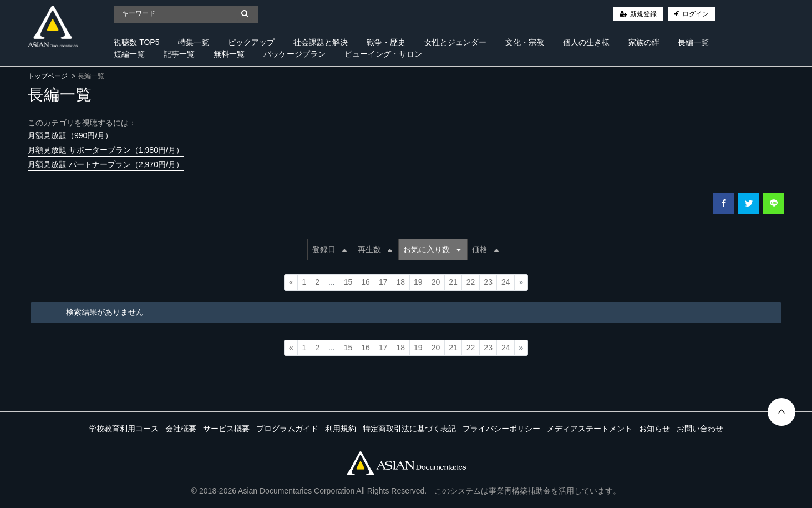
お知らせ (654, 429)
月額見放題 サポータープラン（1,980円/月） (106, 150)
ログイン (696, 14)
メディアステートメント (590, 429)
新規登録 (643, 14)
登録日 (329, 249)
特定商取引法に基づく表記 (409, 429)
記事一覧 (179, 54)
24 (506, 282)
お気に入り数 (432, 249)
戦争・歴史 (386, 42)
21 (453, 282)
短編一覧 (129, 54)
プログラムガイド (287, 429)
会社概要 (181, 429)
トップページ (48, 76)
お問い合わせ (700, 429)
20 (436, 282)
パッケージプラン (295, 54)
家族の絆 (644, 42)
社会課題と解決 (321, 42)
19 (418, 282)
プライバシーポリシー (501, 429)
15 (348, 282)
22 (471, 282)
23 (488, 282)
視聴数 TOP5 (136, 42)
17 (383, 282)
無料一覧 (229, 54)
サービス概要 (226, 429)
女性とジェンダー (455, 42)
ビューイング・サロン (383, 54)
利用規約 (341, 429)
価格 (485, 249)
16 (366, 282)
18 (400, 282)
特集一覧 (194, 42)
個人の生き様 (586, 42)
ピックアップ (251, 42)
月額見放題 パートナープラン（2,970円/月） (106, 164)
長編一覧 (693, 42)
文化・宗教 (525, 42)
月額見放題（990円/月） (70, 135)
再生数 (375, 249)
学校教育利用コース (124, 429)
